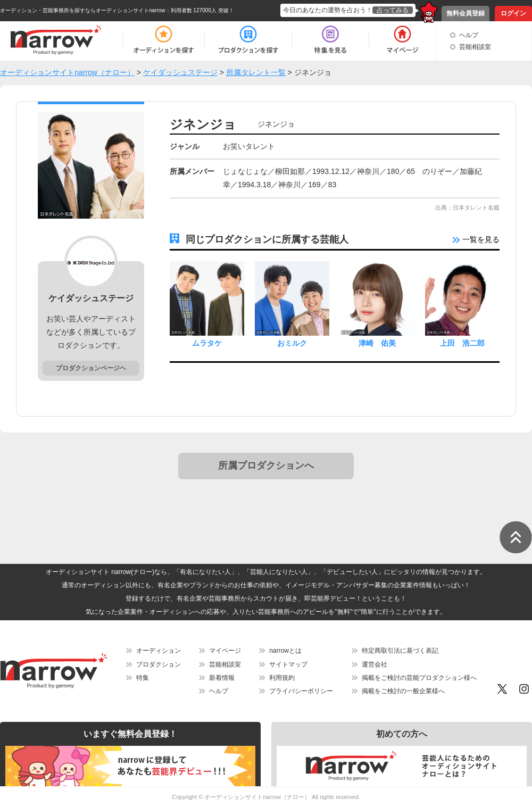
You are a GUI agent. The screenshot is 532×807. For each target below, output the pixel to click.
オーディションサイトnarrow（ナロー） (257, 797)
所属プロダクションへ (266, 465)
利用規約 (282, 678)
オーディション (159, 651)
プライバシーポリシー (301, 691)
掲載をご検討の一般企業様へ (403, 691)
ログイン (513, 13)
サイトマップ (288, 664)
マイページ (225, 651)
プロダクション (159, 664)
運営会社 (375, 664)
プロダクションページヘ (91, 368)
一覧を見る (476, 239)
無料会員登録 (465, 13)
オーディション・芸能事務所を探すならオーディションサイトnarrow (83, 10)
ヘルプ (469, 35)
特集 (143, 678)
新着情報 (222, 678)
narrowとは (285, 651)
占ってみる (393, 10)
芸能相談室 (475, 47)
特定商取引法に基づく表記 (400, 651)
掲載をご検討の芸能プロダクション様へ (419, 678)
